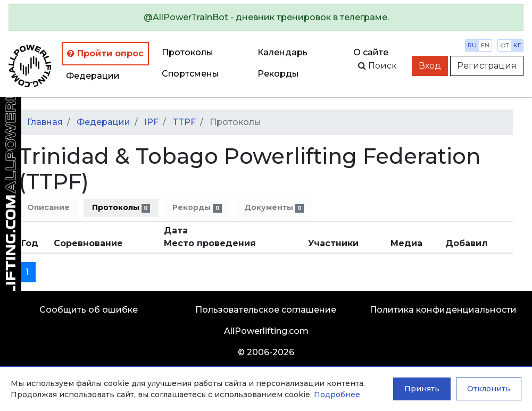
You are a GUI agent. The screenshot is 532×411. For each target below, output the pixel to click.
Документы (274, 208)
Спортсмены (190, 74)
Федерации (93, 76)
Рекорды (197, 208)
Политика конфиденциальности (443, 310)
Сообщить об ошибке (89, 310)
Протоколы (188, 52)
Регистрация (487, 66)
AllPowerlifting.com (266, 331)
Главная (45, 122)
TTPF (184, 122)
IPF (151, 122)
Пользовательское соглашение (266, 310)
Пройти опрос (105, 53)
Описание (48, 207)
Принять (422, 389)
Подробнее (337, 395)
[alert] (266, 18)
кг (517, 45)
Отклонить (489, 389)
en (485, 45)
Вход (430, 66)
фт (505, 45)
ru (472, 45)
